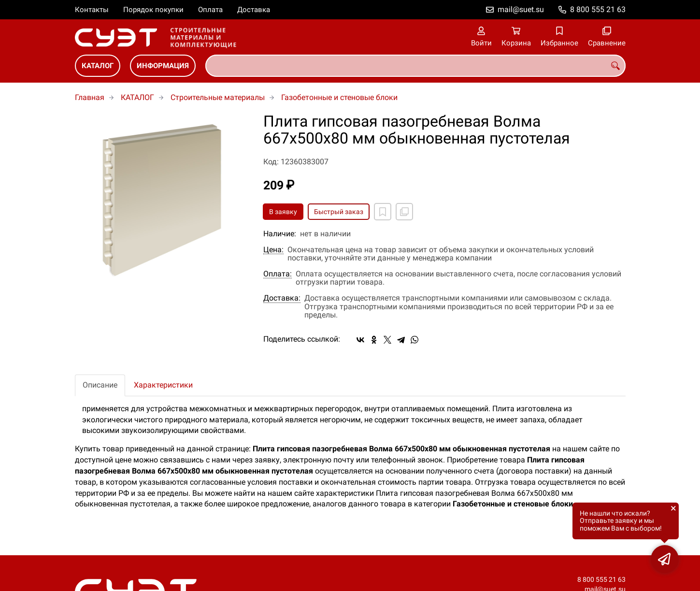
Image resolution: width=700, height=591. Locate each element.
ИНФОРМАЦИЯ (163, 66)
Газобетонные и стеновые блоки (339, 97)
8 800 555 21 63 (598, 9)
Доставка (254, 10)
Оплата (210, 10)
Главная (90, 97)
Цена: (273, 250)
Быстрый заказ (339, 212)
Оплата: (278, 274)
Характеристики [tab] (163, 385)
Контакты (92, 10)
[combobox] (415, 66)
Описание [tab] (100, 385)
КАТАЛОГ (98, 66)
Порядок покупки (153, 10)
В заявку (283, 212)
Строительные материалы (218, 97)
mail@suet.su (521, 9)
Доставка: (282, 298)
